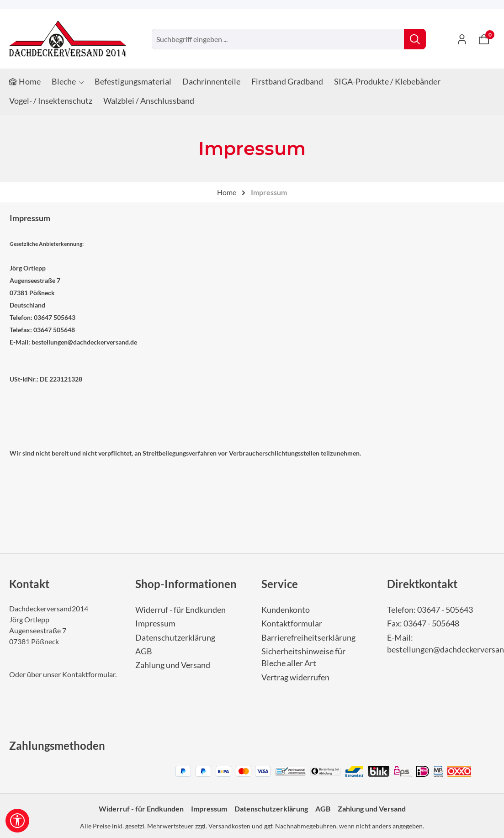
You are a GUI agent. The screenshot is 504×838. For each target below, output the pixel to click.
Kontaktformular (89, 674)
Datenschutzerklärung (175, 638)
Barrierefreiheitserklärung (308, 638)
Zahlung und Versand (173, 665)
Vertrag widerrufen (295, 677)
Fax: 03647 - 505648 (423, 623)
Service (280, 584)
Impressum (155, 623)
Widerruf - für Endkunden (180, 610)
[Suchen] (415, 39)
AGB (144, 651)
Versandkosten (229, 826)
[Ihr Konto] (462, 39)
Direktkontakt (422, 584)
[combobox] (278, 39)
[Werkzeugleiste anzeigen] (17, 821)
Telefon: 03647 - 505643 (430, 610)
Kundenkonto (286, 610)
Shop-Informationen (186, 584)
